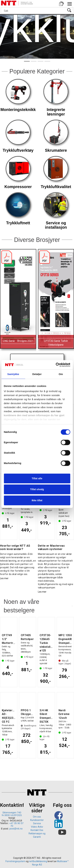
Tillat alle (37, 478)
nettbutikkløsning (38, 861)
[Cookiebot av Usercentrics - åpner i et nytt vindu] (56, 365)
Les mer (4, 578)
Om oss (37, 817)
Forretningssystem (15, 861)
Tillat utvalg (37, 489)
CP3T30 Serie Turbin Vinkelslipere (56, 343)
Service (37, 823)
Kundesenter (37, 820)
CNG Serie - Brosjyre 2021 (18, 341)
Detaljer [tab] (37, 374)
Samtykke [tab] (13, 374)
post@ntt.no (16, 829)
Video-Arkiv (37, 827)
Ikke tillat (37, 500)
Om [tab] (61, 374)
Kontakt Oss (37, 830)
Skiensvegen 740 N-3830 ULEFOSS (12, 814)
